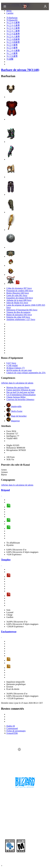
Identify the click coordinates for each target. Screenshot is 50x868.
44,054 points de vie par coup (19, 370)
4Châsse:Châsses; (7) (15, 368)
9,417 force (11, 363)
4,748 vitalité (12, 365)
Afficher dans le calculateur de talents (17, 383)
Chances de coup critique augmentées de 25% (26, 373)
